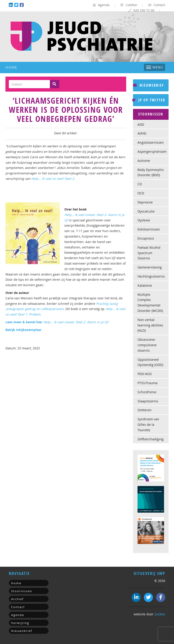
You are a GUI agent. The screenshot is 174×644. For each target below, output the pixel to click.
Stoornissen (22, 591)
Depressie (145, 202)
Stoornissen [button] (151, 114)
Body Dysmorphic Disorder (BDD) (151, 172)
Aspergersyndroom (152, 152)
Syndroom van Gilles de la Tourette (148, 425)
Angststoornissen (151, 142)
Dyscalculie (146, 211)
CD (140, 184)
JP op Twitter (149, 100)
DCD (141, 193)
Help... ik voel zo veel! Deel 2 (53, 179)
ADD (141, 124)
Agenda (101, 5)
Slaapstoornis (148, 401)
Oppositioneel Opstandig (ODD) (150, 362)
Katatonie (145, 285)
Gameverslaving (150, 267)
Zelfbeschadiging (151, 439)
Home (11, 68)
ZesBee (160, 614)
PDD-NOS (145, 374)
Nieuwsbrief (149, 85)
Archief (17, 599)
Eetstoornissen (149, 229)
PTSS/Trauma (147, 383)
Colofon (129, 5)
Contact (157, 5)
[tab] (151, 114)
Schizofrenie (147, 392)
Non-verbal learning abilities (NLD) (150, 325)
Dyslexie (144, 220)
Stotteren (145, 410)
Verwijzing (20, 623)
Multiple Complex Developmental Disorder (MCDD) (150, 303)
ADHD (142, 133)
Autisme (144, 161)
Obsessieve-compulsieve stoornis (147, 345)
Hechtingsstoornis (151, 276)
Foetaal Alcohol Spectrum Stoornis (149, 253)
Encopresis (146, 238)
